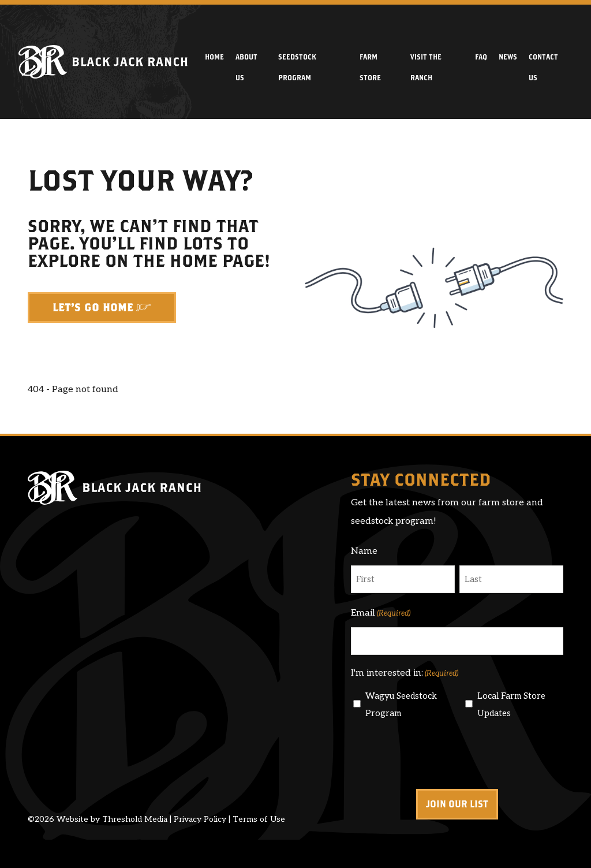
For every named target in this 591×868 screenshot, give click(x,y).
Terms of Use (259, 819)
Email (381, 613)
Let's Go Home (93, 308)
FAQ (481, 57)
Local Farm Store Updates (511, 705)
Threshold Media (135, 819)
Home (214, 57)
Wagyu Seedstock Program (401, 705)
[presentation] (439, 754)
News (508, 57)
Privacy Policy (200, 819)
